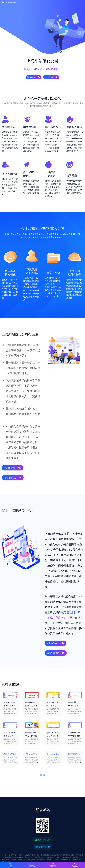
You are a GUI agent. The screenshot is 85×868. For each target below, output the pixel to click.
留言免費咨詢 (51, 77)
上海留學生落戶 (40, 859)
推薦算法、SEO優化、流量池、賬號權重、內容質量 (10, 741)
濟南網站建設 (29, 857)
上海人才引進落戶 (53, 859)
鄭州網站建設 (7, 857)
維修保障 (68, 857)
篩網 (38, 855)
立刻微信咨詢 (33, 77)
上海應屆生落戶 (65, 859)
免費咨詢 (32, 865)
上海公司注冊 (60, 857)
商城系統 (75, 857)
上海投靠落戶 (76, 859)
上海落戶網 (30, 859)
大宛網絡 (20, 855)
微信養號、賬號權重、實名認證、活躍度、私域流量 (53, 741)
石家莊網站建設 (18, 857)
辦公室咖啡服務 (69, 855)
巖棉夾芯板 (12, 855)
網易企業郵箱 (10, 859)
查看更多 (42, 775)
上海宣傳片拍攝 (30, 855)
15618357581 (42, 840)
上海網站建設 (49, 857)
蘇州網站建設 (45, 855)
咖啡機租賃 (79, 855)
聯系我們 (53, 865)
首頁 (10, 865)
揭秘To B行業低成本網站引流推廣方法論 (52, 705)
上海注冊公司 (39, 857)
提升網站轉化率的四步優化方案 (31, 736)
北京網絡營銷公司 (57, 855)
